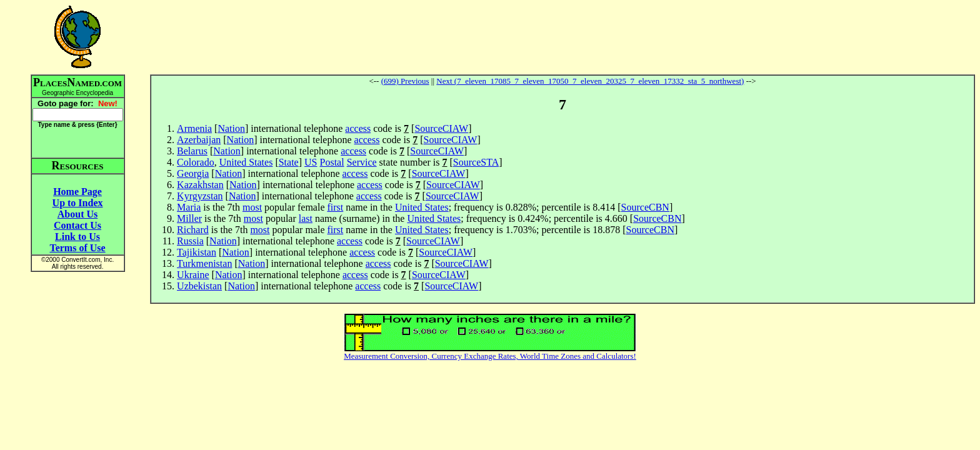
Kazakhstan (200, 185)
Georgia (193, 173)
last (306, 218)
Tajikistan (197, 252)
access (358, 128)
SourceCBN (645, 207)
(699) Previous (405, 81)
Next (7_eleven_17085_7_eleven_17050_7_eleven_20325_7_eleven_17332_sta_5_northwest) (590, 81)
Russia (190, 241)
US (311, 162)
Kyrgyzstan (200, 196)
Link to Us (77, 237)
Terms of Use (77, 248)
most (252, 207)
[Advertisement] (562, 37)
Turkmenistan (204, 263)
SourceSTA (476, 162)
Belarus (192, 151)
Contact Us (77, 225)
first (335, 207)
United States (246, 162)
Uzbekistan (199, 286)
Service (362, 162)
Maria (189, 207)
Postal (332, 162)
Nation (231, 128)
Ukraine (193, 275)
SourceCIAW (441, 128)
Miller (189, 218)
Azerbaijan (199, 140)
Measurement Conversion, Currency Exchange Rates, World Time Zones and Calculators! (490, 356)
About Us (77, 214)
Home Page (77, 192)
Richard (193, 230)
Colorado (196, 162)
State (289, 162)
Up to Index (78, 203)
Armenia (194, 128)
